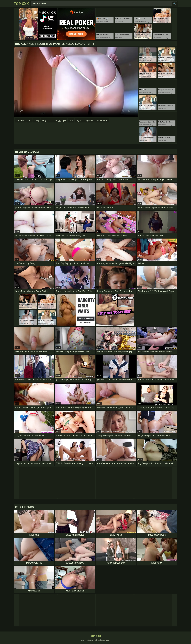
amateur (20, 120)
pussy (36, 120)
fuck (71, 120)
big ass (79, 120)
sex (29, 120)
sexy (44, 120)
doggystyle (61, 120)
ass (51, 120)
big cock (89, 120)
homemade (102, 120)
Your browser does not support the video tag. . (76, 82)
